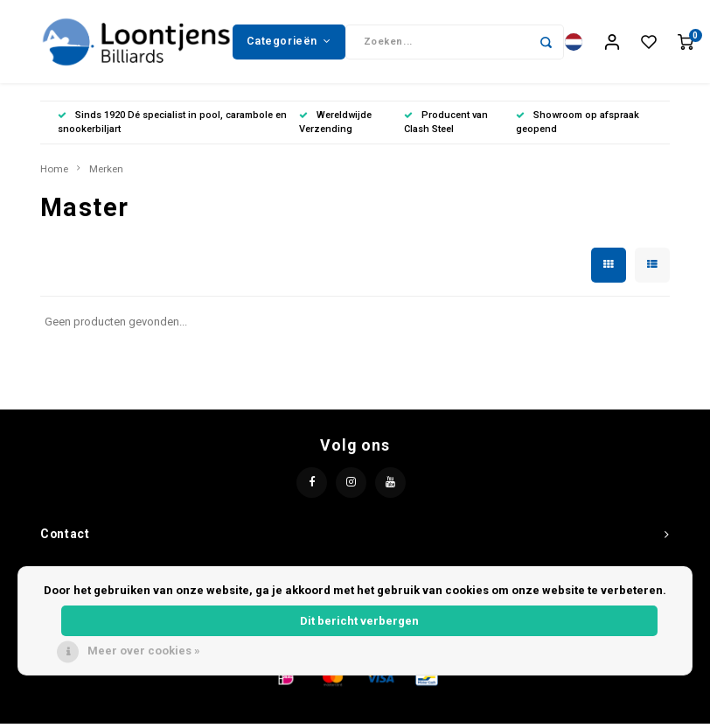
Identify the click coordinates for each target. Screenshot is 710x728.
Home (54, 173)
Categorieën (289, 43)
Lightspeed (414, 712)
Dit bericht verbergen (359, 621)
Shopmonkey (532, 712)
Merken (106, 173)
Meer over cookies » (144, 651)
